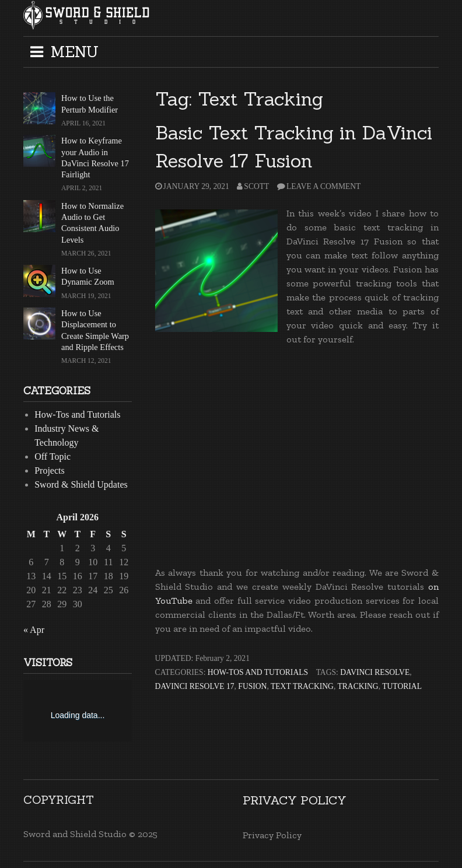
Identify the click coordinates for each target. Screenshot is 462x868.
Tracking (358, 686)
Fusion (252, 686)
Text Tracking (302, 686)
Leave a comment (323, 186)
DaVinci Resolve (375, 672)
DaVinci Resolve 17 (195, 686)
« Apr (34, 630)
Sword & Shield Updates (81, 484)
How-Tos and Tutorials (258, 672)
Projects (50, 470)
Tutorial (402, 686)
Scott (256, 186)
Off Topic (52, 456)
